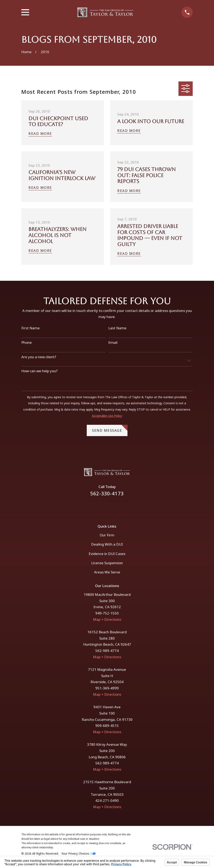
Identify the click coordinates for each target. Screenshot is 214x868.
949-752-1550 (107, 613)
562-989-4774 (107, 651)
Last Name (117, 328)
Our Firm (107, 535)
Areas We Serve (107, 572)
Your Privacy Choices (78, 853)
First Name (31, 328)
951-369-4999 (107, 688)
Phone (27, 343)
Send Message (110, 429)
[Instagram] (113, 507)
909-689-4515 (107, 726)
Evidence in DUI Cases (107, 554)
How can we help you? (39, 371)
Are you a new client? (39, 357)
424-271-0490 (107, 800)
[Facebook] (101, 507)
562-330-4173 (107, 494)
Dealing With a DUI (107, 544)
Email (113, 343)
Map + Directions (107, 619)
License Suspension (107, 563)
